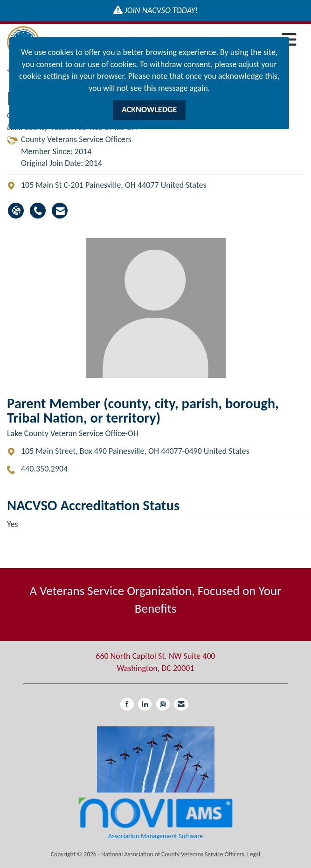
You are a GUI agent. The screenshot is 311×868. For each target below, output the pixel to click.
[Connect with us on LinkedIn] (145, 704)
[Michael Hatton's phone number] (38, 211)
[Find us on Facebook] (127, 704)
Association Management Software (155, 817)
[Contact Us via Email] (181, 704)
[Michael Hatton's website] (16, 211)
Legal (254, 854)
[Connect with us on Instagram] (163, 704)
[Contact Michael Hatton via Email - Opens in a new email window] (60, 211)
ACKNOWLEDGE (149, 109)
